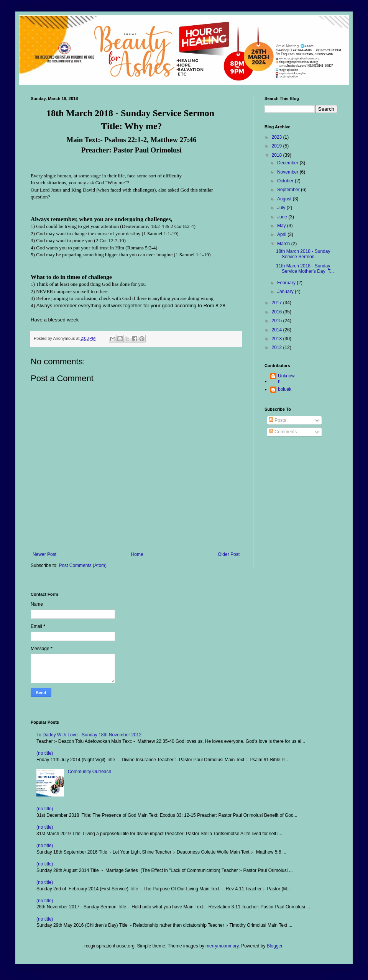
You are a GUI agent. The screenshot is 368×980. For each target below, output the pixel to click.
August (285, 199)
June (283, 217)
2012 (278, 347)
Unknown (286, 379)
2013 (278, 339)
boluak (285, 389)
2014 (278, 330)
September (289, 190)
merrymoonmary (222, 946)
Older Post (229, 554)
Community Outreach (90, 772)
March (284, 244)
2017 (278, 303)
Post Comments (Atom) (83, 565)
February (287, 283)
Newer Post (44, 554)
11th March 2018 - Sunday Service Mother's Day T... (305, 269)
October (286, 181)
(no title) (45, 753)
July (282, 208)
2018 (278, 155)
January (286, 292)
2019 (278, 146)
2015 (278, 321)
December (288, 163)
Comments (283, 432)
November (288, 172)
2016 (278, 312)
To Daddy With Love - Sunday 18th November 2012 (89, 735)
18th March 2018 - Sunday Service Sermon (303, 254)
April (282, 234)
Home (137, 554)
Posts (277, 420)
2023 (278, 137)
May (282, 226)
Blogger (275, 946)
